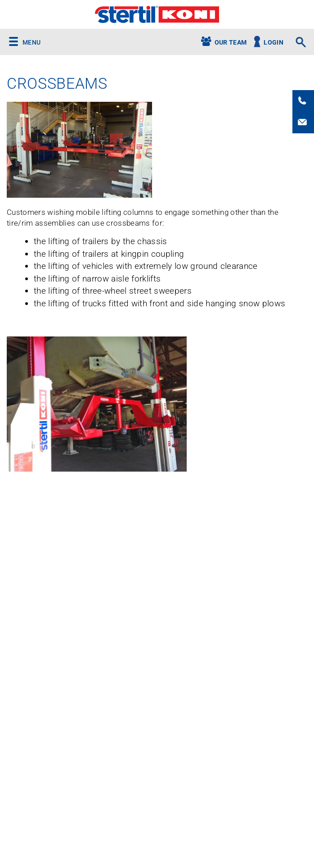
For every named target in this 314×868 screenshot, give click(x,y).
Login (274, 43)
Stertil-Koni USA (157, 14)
